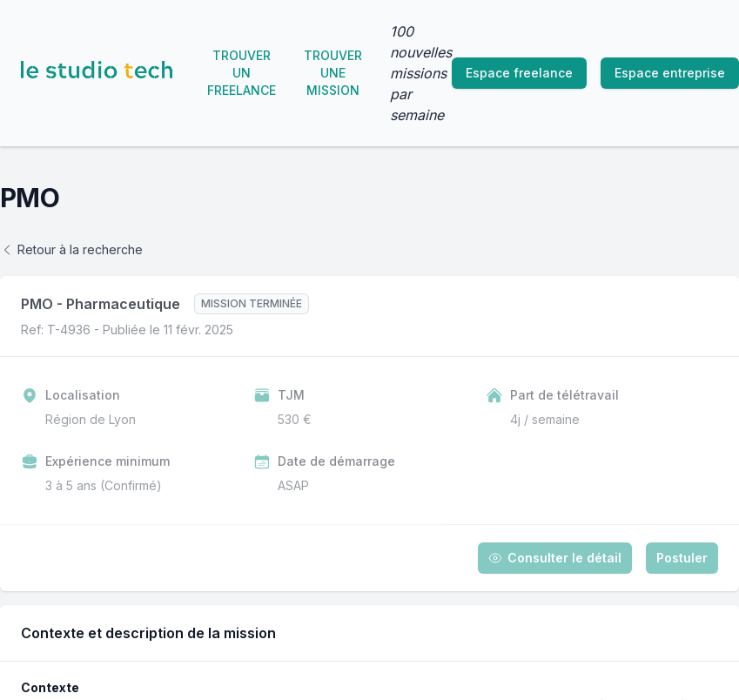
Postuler (682, 558)
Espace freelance (519, 73)
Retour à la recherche (71, 249)
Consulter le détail (555, 558)
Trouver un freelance (242, 73)
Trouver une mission (333, 73)
